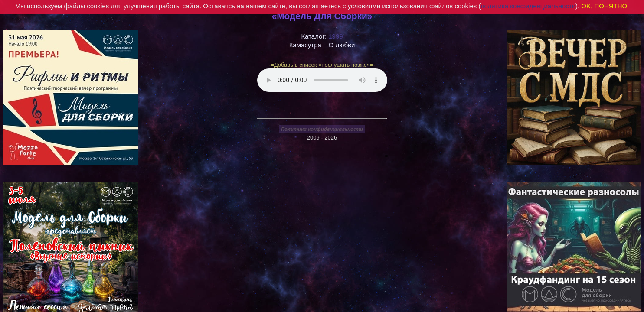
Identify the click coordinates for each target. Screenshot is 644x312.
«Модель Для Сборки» (322, 16)
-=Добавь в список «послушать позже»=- (322, 65)
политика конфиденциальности (528, 6)
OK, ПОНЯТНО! (605, 6)
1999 (335, 36)
